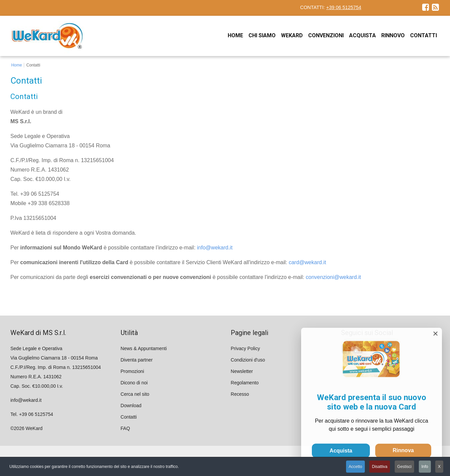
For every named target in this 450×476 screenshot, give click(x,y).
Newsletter (242, 371)
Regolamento (245, 383)
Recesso (240, 394)
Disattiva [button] (380, 467)
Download (131, 406)
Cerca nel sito (135, 394)
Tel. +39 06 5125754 (32, 414)
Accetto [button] (355, 467)
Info (425, 467)
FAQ (125, 428)
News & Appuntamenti (144, 348)
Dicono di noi (134, 383)
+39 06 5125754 (344, 7)
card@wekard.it (307, 262)
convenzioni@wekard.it (333, 277)
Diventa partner (137, 360)
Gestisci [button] (405, 467)
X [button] (439, 467)
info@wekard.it (215, 248)
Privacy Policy (245, 348)
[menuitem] (235, 35)
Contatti (129, 417)
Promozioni (132, 371)
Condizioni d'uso (248, 360)
